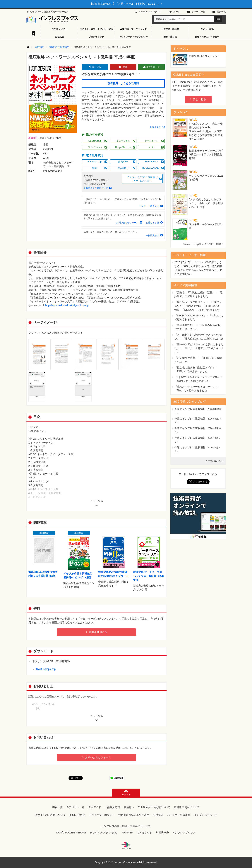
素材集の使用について (187, 807)
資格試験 (59, 37)
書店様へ (129, 807)
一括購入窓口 (152, 236)
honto (151, 147)
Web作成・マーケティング (133, 29)
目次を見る (156, 127)
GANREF (127, 833)
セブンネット (151, 141)
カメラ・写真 (207, 29)
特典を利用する (98, 632)
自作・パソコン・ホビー (207, 37)
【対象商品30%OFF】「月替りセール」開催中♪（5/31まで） (126, 4)
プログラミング (96, 37)
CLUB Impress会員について (154, 807)
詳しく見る (200, 99)
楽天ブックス (123, 141)
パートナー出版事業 (179, 815)
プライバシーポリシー (102, 815)
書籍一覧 (57, 807)
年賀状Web (162, 833)
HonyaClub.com (123, 147)
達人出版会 (123, 168)
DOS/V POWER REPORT (71, 833)
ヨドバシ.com (95, 147)
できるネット (144, 833)
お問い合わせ (77, 815)
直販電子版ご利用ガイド (96, 188)
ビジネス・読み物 (170, 29)
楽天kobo (123, 162)
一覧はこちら (216, 461)
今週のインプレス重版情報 (190, 409)
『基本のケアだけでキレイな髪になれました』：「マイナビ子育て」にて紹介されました (199, 348)
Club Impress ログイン (150, 12)
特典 (125, 67)
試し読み (97, 67)
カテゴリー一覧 (75, 807)
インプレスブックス (184, 833)
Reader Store (151, 162)
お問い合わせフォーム (127, 223)
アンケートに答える (149, 206)
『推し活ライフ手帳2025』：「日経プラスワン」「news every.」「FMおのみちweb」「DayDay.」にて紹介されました (198, 306)
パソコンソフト (59, 29)
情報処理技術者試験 (59, 47)
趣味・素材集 (170, 37)
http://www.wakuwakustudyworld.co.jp (67, 305)
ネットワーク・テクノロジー (133, 37)
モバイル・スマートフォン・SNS (96, 29)
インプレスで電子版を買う (142, 179)
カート (177, 12)
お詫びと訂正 (152, 223)
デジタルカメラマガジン (104, 833)
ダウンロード (153, 67)
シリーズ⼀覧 (198, 12)
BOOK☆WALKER (151, 168)
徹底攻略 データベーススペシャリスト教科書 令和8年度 (148, 576)
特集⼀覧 (221, 12)
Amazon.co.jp (95, 141)
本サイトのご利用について (50, 815)
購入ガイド (95, 807)
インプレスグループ (206, 815)
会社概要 (158, 815)
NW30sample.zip (46, 669)
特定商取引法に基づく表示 (134, 815)
